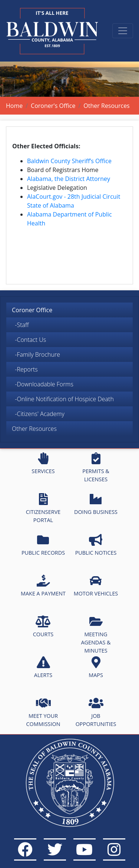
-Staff (20, 325)
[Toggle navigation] (123, 31)
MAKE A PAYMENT (43, 586)
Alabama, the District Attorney (69, 179)
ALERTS (43, 667)
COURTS (43, 627)
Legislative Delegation (57, 188)
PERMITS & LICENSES (96, 468)
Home (14, 106)
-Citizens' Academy (38, 414)
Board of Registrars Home (63, 170)
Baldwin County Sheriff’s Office (69, 161)
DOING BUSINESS (96, 504)
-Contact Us (29, 340)
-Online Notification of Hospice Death (63, 399)
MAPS (96, 667)
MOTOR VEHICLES (96, 586)
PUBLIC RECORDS (43, 545)
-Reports (25, 369)
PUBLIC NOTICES (96, 545)
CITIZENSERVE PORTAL (43, 508)
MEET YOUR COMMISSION (43, 712)
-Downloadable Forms (43, 384)
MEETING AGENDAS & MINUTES (96, 635)
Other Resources (34, 429)
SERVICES (43, 463)
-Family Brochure (36, 354)
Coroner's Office (53, 106)
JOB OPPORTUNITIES (96, 712)
